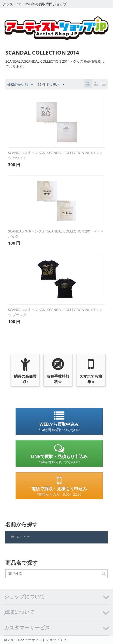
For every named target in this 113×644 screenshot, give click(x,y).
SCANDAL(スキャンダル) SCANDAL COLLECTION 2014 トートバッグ (56, 234)
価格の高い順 (20, 85)
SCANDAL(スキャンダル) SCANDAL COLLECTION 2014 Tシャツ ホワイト (55, 155)
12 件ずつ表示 (51, 85)
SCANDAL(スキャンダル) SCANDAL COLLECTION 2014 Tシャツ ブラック (55, 312)
